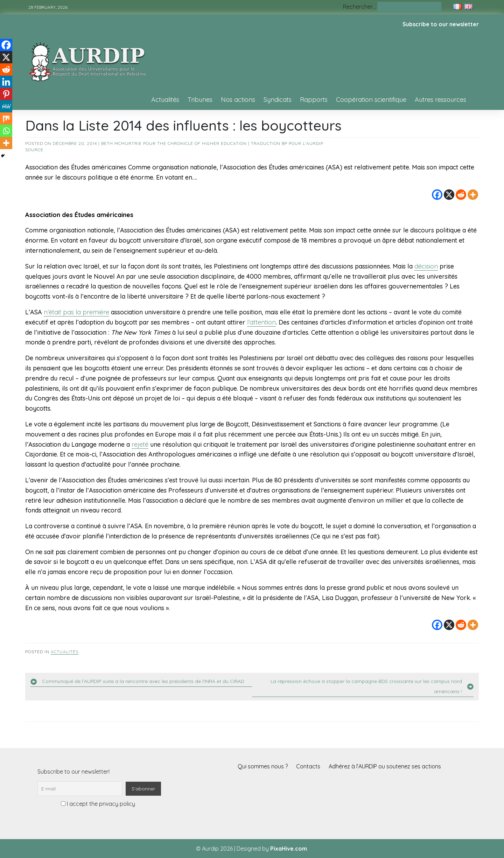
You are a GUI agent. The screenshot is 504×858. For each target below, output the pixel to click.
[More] (473, 195)
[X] (449, 195)
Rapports (314, 100)
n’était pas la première (76, 312)
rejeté (140, 444)
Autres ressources (440, 100)
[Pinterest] (6, 94)
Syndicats (278, 100)
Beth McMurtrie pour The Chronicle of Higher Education (174, 143)
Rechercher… (359, 7)
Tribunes (200, 100)
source (34, 150)
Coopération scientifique (371, 100)
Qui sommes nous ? (263, 766)
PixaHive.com (289, 849)
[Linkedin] (6, 82)
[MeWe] (6, 106)
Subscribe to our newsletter (441, 24)
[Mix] (6, 118)
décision (426, 266)
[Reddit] (461, 195)
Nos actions (238, 100)
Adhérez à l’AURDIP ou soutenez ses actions (385, 766)
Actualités (165, 100)
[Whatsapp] (6, 131)
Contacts (308, 766)
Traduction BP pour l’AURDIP (287, 143)
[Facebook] (437, 195)
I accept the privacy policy (98, 804)
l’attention (261, 322)
